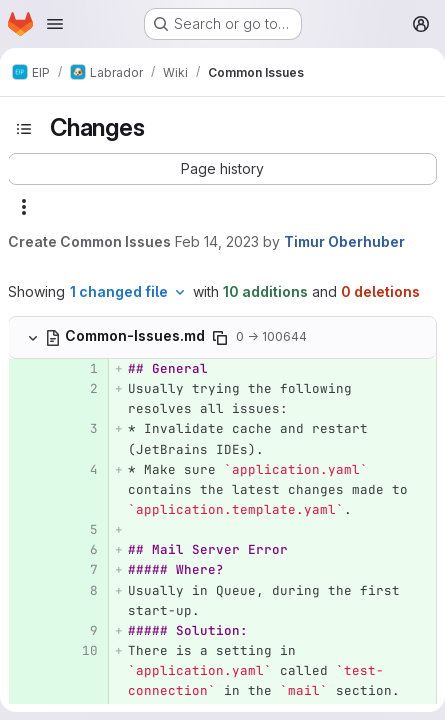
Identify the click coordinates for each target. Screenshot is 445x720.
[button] (222, 169)
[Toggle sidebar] (24, 129)
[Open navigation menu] (55, 24)
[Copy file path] (220, 338)
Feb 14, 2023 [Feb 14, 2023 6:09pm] (217, 241)
